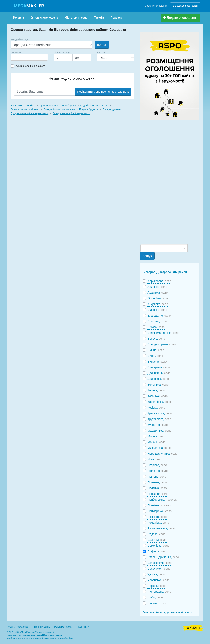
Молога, (156, 436)
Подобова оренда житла (94, 106)
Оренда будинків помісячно (59, 109)
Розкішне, (157, 517)
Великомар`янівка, (163, 333)
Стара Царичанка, (163, 557)
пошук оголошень (44, 18)
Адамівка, (157, 293)
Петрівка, (157, 465)
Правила (116, 18)
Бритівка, (157, 321)
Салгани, (157, 540)
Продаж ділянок (112, 109)
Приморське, (159, 511)
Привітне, (160, 505)
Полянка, (157, 488)
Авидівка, (157, 287)
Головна (18, 18)
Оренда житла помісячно (25, 109)
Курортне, (157, 425)
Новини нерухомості (18, 627)
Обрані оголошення (156, 6)
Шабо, (155, 597)
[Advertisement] (171, 182)
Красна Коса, (160, 413)
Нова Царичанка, (162, 454)
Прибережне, (162, 500)
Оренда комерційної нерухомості (72, 113)
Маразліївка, (159, 431)
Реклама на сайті (64, 627)
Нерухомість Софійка (23, 106)
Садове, (156, 534)
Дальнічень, (159, 373)
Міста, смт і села (76, 18)
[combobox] (29, 57)
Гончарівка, (159, 367)
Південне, (157, 471)
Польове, (157, 482)
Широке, (157, 603)
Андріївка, (158, 304)
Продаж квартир (49, 106)
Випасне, (157, 362)
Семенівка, (158, 546)
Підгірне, (157, 477)
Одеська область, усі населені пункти (167, 612)
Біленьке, (157, 310)
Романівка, (158, 523)
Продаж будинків (89, 109)
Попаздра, (158, 494)
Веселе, (156, 339)
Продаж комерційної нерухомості (30, 113)
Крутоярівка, (159, 419)
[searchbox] (18, 57)
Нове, (155, 459)
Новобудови (69, 106)
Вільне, (156, 350)
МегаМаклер (14, 635)
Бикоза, (156, 327)
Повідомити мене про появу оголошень (103, 92)
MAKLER (29, 6)
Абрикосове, (159, 281)
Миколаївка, (159, 448)
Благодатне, (159, 316)
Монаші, (156, 442)
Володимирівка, (161, 344)
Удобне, (156, 574)
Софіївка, (157, 551)
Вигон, (155, 356)
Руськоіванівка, (161, 528)
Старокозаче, (160, 563)
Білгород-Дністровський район (165, 272)
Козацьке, (157, 396)
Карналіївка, (159, 402)
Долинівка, (158, 379)
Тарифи (99, 18)
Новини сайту (42, 627)
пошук (102, 45)
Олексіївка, (158, 298)
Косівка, (156, 408)
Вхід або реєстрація (185, 6)
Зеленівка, (158, 385)
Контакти (84, 627)
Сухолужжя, (159, 569)
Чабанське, (158, 580)
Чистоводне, (159, 592)
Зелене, (156, 390)
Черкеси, (157, 586)
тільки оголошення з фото (30, 66)
